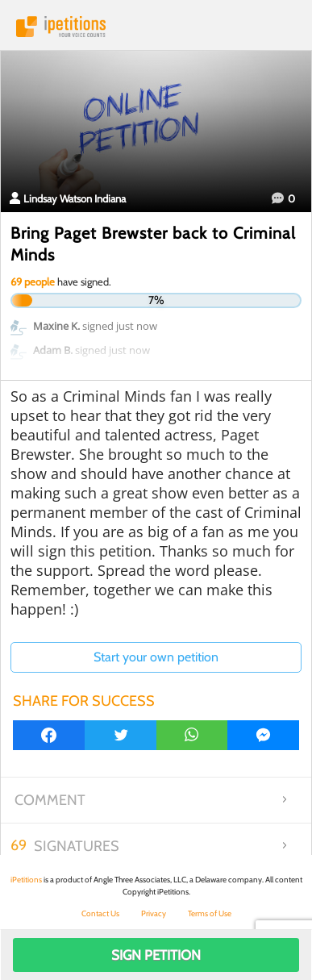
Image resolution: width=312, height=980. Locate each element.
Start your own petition (156, 657)
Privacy (154, 913)
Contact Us (100, 913)
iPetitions (156, 27)
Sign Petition (156, 955)
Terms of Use (210, 913)
